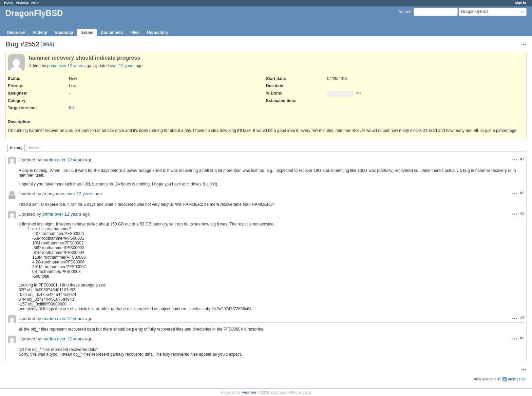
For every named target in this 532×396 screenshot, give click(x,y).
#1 (522, 159)
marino (49, 160)
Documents (112, 33)
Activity (40, 33)
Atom (512, 379)
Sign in (520, 3)
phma (52, 66)
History (16, 148)
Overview (16, 33)
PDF (523, 379)
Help (35, 3)
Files (135, 33)
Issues (87, 33)
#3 (522, 213)
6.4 (72, 108)
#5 (522, 338)
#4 (522, 318)
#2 (522, 193)
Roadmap (64, 33)
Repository (158, 33)
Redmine (249, 392)
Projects (22, 3)
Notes (34, 148)
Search (405, 12)
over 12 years (71, 66)
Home (9, 3)
